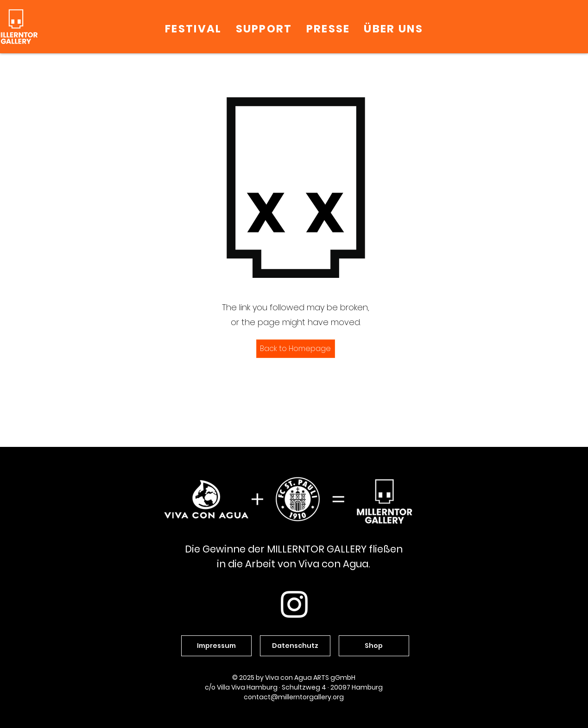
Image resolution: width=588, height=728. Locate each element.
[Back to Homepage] (296, 349)
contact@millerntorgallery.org (294, 697)
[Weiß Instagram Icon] (294, 604)
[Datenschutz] (295, 646)
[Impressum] (216, 646)
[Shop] (374, 646)
